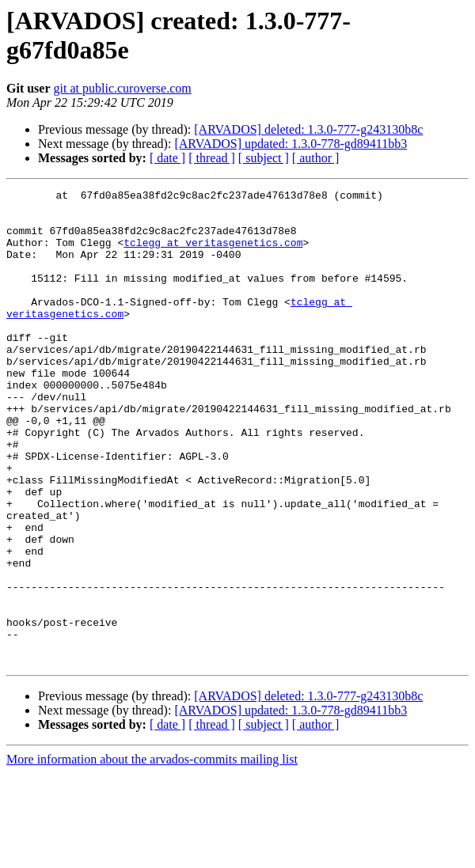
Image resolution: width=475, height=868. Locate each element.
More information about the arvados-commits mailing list (152, 854)
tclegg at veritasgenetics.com (213, 254)
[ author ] (316, 158)
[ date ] (167, 158)
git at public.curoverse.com (123, 88)
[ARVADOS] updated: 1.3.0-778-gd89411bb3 (291, 144)
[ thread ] (212, 158)
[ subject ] (264, 158)
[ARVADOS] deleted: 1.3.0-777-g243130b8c (308, 129)
